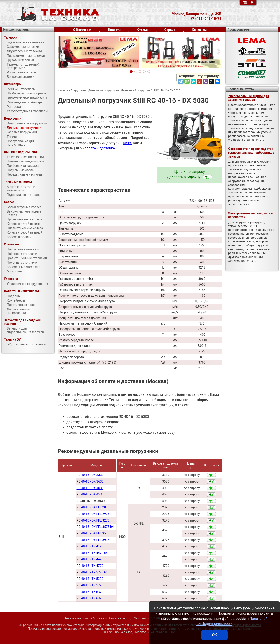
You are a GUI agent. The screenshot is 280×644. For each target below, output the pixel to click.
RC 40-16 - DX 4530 (90, 494)
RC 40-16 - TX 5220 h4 (92, 572)
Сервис (170, 30)
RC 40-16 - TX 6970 (90, 598)
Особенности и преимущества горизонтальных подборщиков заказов (251, 153)
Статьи (142, 30)
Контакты (199, 30)
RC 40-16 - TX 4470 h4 (92, 553)
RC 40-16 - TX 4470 (90, 559)
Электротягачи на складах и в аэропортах (250, 215)
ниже (127, 143)
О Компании (82, 30)
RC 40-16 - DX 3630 (90, 482)
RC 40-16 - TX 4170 (90, 546)
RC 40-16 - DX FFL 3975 (93, 540)
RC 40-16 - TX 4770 (90, 566)
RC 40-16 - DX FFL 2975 (93, 514)
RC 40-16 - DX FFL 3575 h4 (95, 527)
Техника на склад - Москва (127, 632)
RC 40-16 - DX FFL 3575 (93, 533)
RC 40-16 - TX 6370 (90, 592)
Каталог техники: (16, 30)
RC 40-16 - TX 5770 (90, 585)
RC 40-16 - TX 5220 (90, 579)
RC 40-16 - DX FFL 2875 (93, 507)
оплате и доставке (100, 148)
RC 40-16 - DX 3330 (90, 475)
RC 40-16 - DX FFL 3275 (93, 521)
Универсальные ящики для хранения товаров (248, 98)
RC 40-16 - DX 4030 (90, 488)
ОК (214, 635)
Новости (114, 30)
